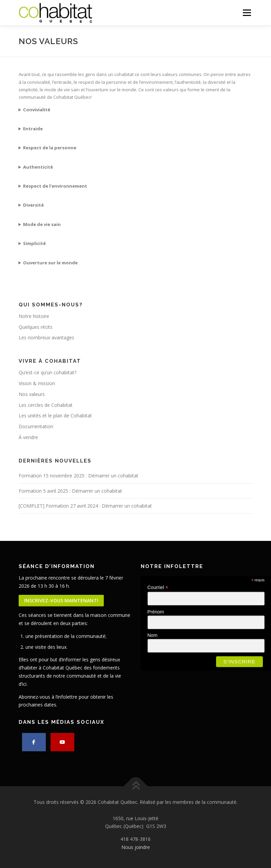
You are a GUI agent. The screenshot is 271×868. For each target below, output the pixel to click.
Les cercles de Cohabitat (46, 405)
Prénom (156, 612)
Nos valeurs (32, 394)
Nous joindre (136, 847)
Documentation (36, 426)
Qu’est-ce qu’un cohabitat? (47, 372)
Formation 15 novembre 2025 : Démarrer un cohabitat (79, 476)
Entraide (33, 129)
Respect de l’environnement (55, 186)
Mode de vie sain (42, 224)
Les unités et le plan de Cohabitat (55, 416)
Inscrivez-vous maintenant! (61, 600)
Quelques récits (36, 327)
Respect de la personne (50, 148)
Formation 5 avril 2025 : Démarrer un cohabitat (70, 491)
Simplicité (34, 243)
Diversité (33, 205)
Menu (247, 13)
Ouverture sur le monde (50, 263)
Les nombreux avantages (46, 337)
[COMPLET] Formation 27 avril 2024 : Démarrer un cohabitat (85, 506)
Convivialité (37, 110)
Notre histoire (34, 316)
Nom (153, 635)
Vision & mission (37, 383)
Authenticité (38, 167)
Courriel (158, 588)
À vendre (28, 437)
